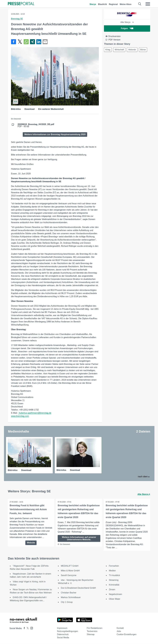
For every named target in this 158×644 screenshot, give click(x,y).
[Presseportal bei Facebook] (24, 628)
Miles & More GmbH (70, 571)
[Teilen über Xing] (32, 42)
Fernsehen (114, 566)
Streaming (114, 580)
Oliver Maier (114, 599)
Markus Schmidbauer (71, 597)
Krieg (108, 50)
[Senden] (45, 42)
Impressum (62, 628)
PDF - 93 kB (36, 125)
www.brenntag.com (20, 416)
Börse (108, 56)
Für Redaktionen (95, 628)
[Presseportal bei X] (27, 628)
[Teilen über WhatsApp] (26, 42)
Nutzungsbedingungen (68, 631)
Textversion (92, 631)
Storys (93, 4)
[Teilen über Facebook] (14, 42)
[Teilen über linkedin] (39, 42)
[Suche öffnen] (140, 4)
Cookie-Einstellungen (127, 634)
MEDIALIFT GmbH (70, 566)
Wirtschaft (120, 50)
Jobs (119, 631)
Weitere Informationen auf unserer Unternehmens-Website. (79, 538)
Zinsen (112, 590)
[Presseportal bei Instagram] (31, 628)
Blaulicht (103, 4)
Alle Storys (127, 22)
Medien (112, 571)
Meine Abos (126, 4)
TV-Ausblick (114, 575)
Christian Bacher (69, 593)
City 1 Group (67, 602)
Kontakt (120, 628)
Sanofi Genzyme (69, 575)
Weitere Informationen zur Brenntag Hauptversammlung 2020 (55, 134)
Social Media (63, 638)
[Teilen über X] (20, 42)
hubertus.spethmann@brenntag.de (35, 413)
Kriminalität (114, 585)
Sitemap (91, 634)
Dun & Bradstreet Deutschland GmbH (78, 588)
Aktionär (134, 50)
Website (31, 546)
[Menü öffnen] (148, 4)
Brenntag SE (17, 19)
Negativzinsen (115, 594)
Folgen (127, 28)
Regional (113, 4)
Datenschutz (63, 634)
